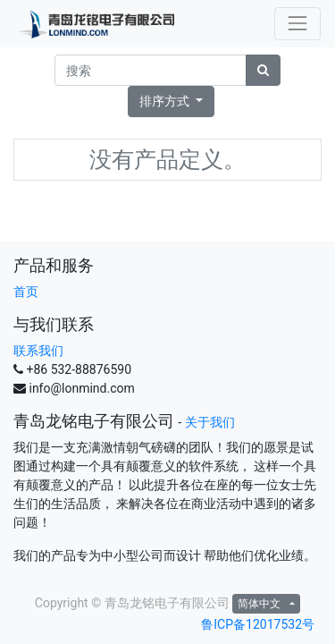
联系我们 (38, 351)
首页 (26, 292)
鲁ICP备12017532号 (258, 624)
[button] (171, 102)
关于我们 (210, 422)
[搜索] (263, 70)
